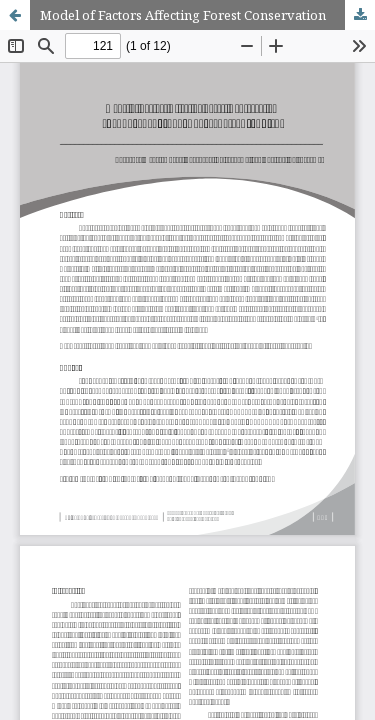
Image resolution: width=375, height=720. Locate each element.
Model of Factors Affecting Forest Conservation (183, 15)
